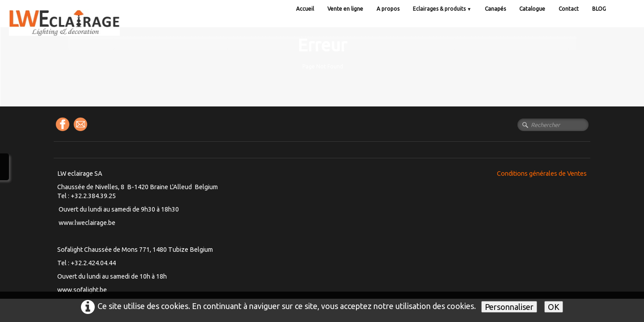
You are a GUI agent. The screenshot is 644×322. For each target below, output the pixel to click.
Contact (569, 9)
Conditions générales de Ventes (542, 174)
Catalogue (532, 9)
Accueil (305, 9)
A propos (388, 9)
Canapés (495, 9)
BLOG (599, 9)
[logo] (83, 31)
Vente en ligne (345, 9)
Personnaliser (509, 307)
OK (554, 307)
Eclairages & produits (442, 9)
